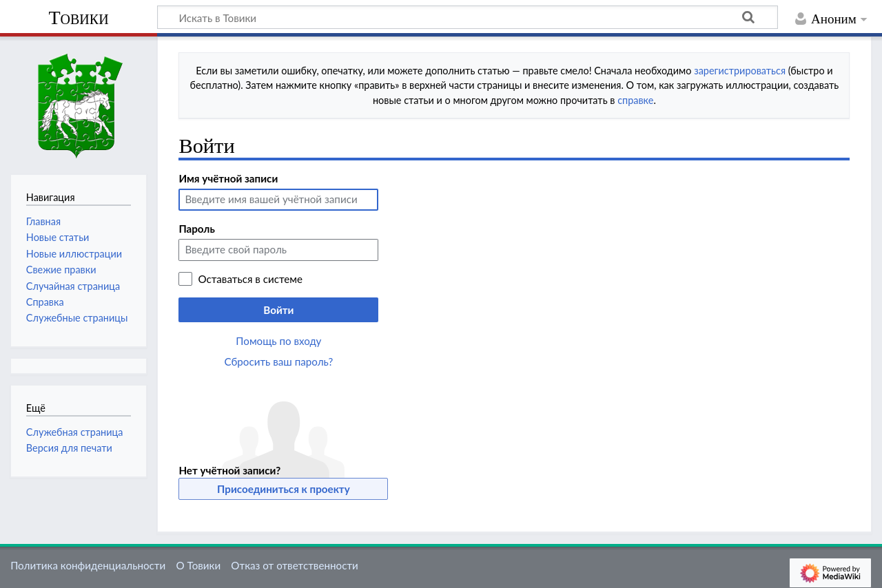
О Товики (198, 565)
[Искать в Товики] (468, 17)
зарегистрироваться (740, 71)
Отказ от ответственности (294, 565)
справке (635, 100)
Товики (78, 18)
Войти (278, 310)
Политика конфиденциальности (88, 565)
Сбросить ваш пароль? (279, 361)
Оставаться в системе (250, 279)
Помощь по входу (278, 341)
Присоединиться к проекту (284, 489)
